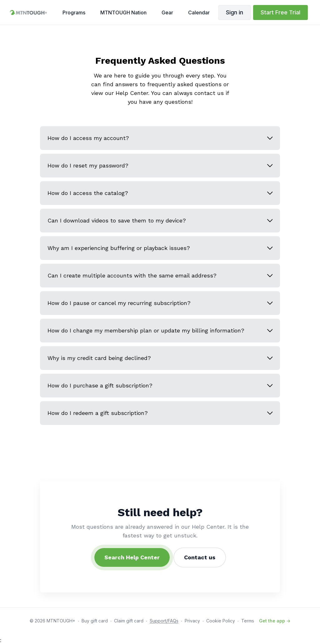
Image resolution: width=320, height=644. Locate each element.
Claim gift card (129, 621)
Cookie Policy (221, 621)
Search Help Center (132, 557)
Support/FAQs (164, 621)
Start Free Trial (280, 12)
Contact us (200, 557)
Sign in (235, 12)
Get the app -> (275, 621)
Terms (248, 621)
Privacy (192, 621)
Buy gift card (95, 621)
